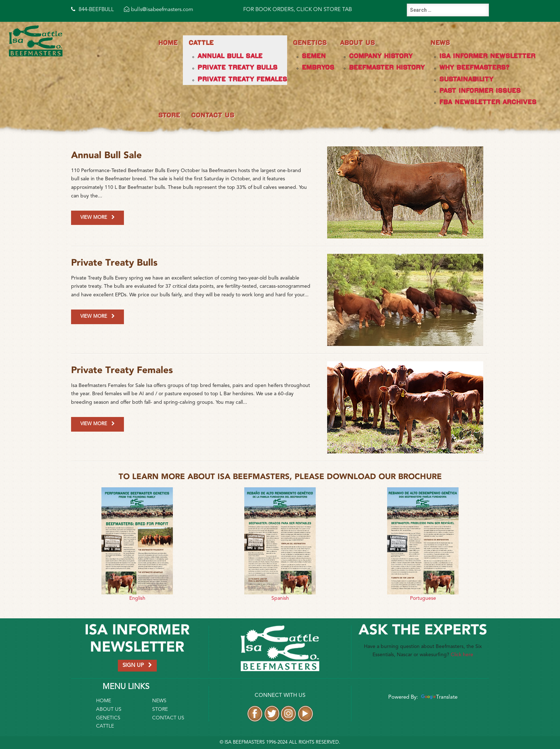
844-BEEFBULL (92, 10)
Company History (381, 56)
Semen (314, 56)
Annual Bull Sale (230, 56)
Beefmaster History (387, 67)
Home (168, 43)
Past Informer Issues (480, 91)
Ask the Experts (423, 630)
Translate (438, 697)
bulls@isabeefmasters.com (159, 10)
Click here (462, 655)
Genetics (310, 43)
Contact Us (213, 115)
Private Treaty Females (242, 79)
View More (97, 217)
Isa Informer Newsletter (487, 56)
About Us (357, 43)
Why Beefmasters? (474, 67)
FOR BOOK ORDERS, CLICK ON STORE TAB (297, 10)
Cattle (201, 43)
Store (169, 115)
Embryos (318, 67)
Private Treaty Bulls (237, 67)
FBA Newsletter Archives (488, 102)
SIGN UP (137, 665)
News (440, 43)
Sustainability (466, 79)
